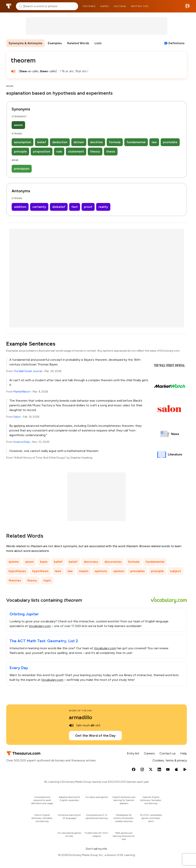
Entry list (133, 753)
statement (76, 151)
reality (103, 207)
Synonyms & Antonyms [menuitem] (25, 43)
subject (176, 571)
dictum (79, 142)
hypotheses (17, 571)
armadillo (81, 717)
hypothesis (40, 571)
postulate (170, 142)
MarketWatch (22, 392)
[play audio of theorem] (13, 71)
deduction (60, 142)
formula (115, 142)
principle (20, 151)
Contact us (168, 753)
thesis (111, 151)
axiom (18, 125)
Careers (149, 753)
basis (44, 562)
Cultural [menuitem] (120, 6)
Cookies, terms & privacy (170, 760)
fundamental (136, 142)
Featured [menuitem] (89, 6)
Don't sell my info (97, 849)
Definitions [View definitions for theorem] (176, 43)
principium (22, 169)
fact (75, 207)
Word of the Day (81, 711)
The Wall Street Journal (28, 371)
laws (58, 571)
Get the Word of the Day (95, 736)
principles (138, 571)
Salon (17, 417)
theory (95, 151)
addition (20, 207)
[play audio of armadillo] (71, 725)
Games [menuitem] (105, 6)
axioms (14, 562)
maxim (84, 571)
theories (15, 580)
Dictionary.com (188, 6)
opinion (119, 571)
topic (47, 580)
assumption (23, 142)
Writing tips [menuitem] (140, 6)
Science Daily (22, 442)
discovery (91, 562)
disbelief (59, 207)
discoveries (113, 562)
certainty (39, 207)
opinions (101, 571)
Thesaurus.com (9, 6)
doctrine (96, 142)
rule (59, 151)
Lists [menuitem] (98, 43)
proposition (42, 151)
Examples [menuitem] (55, 43)
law (154, 142)
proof (88, 207)
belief (42, 142)
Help (184, 753)
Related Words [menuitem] (78, 43)
